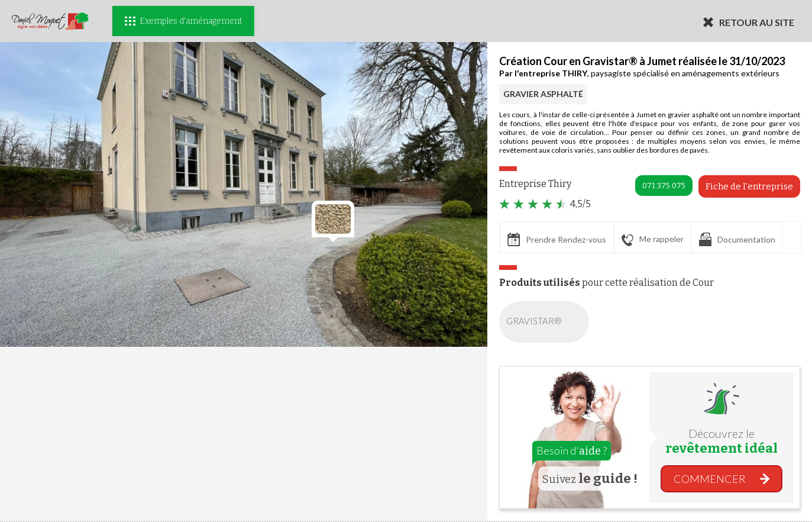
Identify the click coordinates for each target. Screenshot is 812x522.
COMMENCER (710, 479)
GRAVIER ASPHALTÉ (543, 94)
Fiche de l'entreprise (749, 186)
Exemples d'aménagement (183, 21)
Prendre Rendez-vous (557, 239)
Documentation (737, 239)
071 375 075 (664, 186)
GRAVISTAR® (546, 322)
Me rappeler (653, 240)
